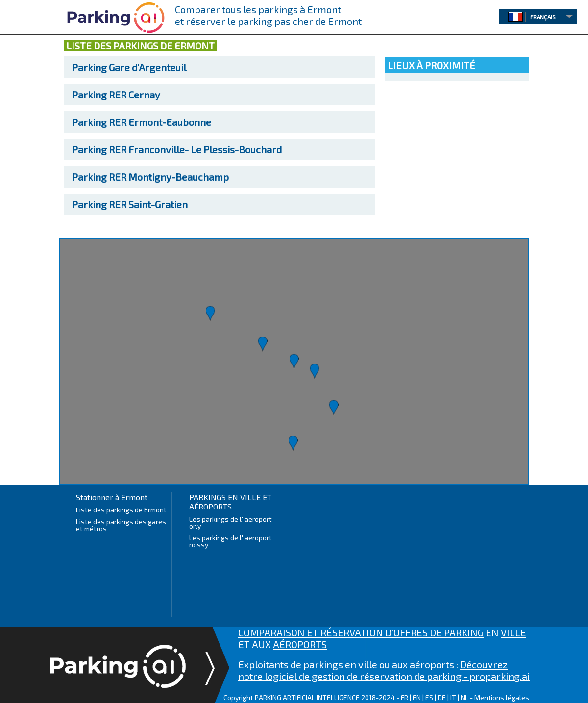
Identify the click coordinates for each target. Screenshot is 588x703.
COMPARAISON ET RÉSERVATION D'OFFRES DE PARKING (361, 632)
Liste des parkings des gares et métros (121, 525)
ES (429, 697)
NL (465, 697)
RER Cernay (116, 95)
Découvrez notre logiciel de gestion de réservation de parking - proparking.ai (384, 670)
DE (442, 697)
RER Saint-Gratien (130, 204)
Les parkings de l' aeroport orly (231, 522)
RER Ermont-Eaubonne (142, 122)
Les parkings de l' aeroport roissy (231, 541)
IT (453, 697)
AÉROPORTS (300, 644)
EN (417, 697)
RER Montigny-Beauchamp (150, 177)
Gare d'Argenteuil (129, 67)
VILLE (514, 632)
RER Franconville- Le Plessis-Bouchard (177, 149)
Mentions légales (502, 697)
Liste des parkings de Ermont (121, 510)
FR (404, 697)
